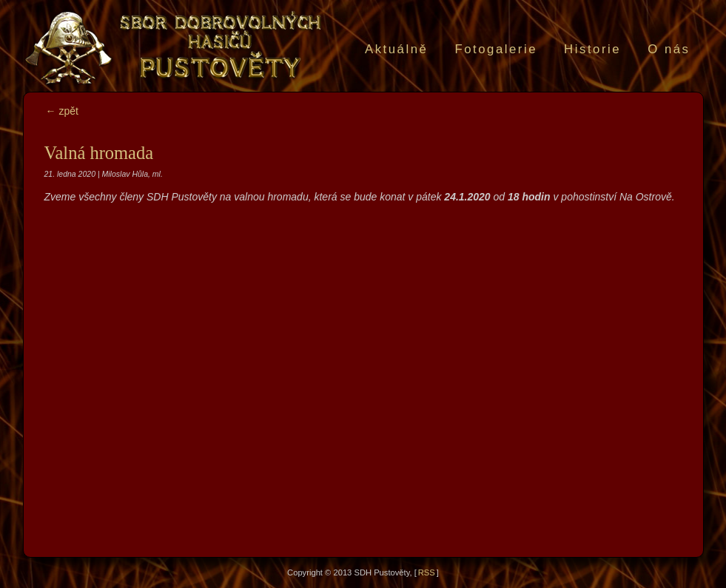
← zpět (62, 111)
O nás (669, 49)
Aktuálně (396, 49)
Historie (592, 49)
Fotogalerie (496, 49)
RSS (427, 572)
